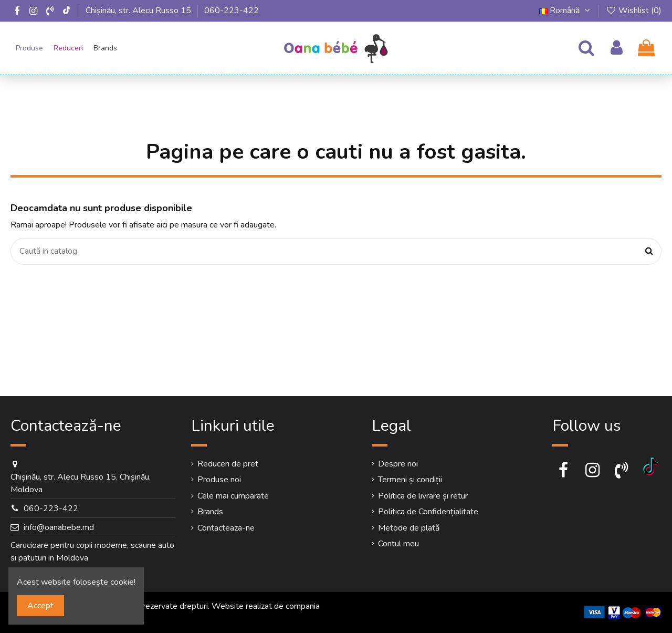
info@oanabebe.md (59, 527)
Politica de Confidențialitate (428, 512)
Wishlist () (633, 11)
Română (566, 11)
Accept (40, 606)
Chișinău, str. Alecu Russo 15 (138, 11)
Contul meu (398, 544)
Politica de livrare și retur (423, 496)
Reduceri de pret (228, 464)
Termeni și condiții (410, 480)
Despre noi (398, 464)
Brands (210, 512)
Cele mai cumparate (233, 496)
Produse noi (219, 480)
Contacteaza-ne (226, 528)
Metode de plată (409, 528)
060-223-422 (232, 11)
